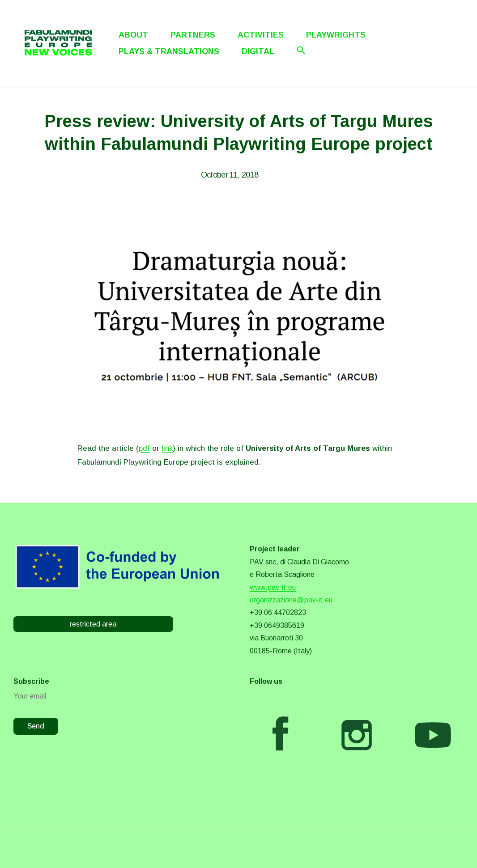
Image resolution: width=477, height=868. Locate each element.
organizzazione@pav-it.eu (291, 600)
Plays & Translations (169, 51)
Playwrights (336, 35)
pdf (144, 448)
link (167, 448)
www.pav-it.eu (273, 587)
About (133, 35)
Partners (193, 35)
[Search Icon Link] (301, 50)
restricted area (93, 624)
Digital (258, 51)
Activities (261, 35)
